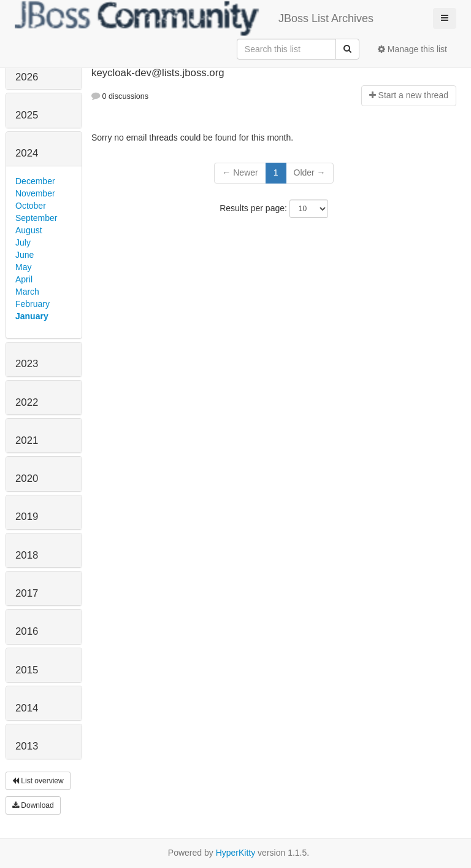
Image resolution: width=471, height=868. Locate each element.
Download (33, 805)
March (27, 292)
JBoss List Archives (194, 18)
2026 (27, 77)
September (36, 218)
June (25, 255)
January (32, 316)
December (35, 181)
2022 (27, 402)
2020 (27, 479)
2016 (27, 631)
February (33, 304)
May (23, 267)
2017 (27, 593)
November (35, 193)
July (23, 242)
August (29, 230)
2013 (27, 746)
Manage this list (412, 49)
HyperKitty (236, 853)
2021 (27, 440)
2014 (27, 708)
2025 (27, 115)
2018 (27, 555)
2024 (27, 153)
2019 (27, 517)
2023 (27, 364)
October (31, 206)
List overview (38, 781)
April (24, 279)
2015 (27, 670)
